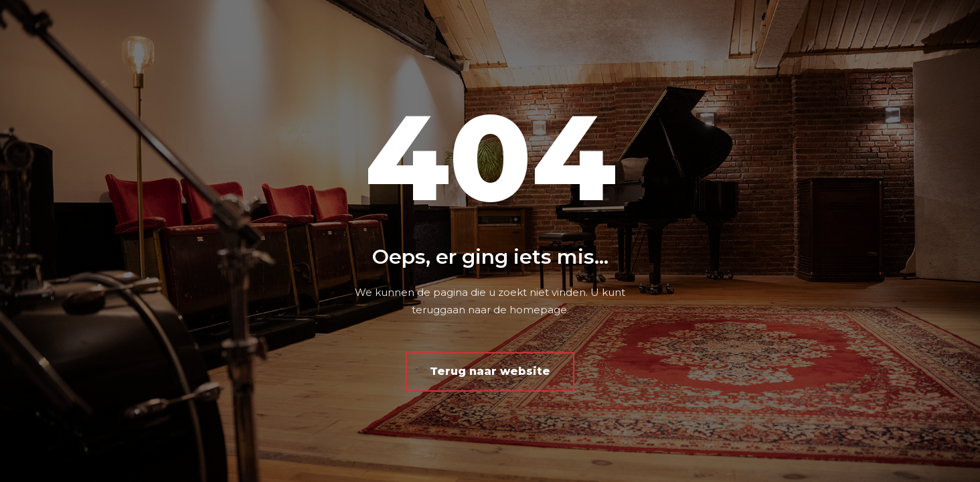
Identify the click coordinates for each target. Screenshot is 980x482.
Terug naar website (490, 371)
